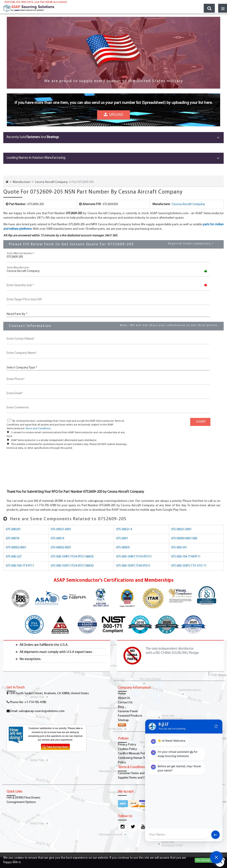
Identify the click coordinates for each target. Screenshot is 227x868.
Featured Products (130, 716)
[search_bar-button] (209, 8)
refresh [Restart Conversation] (216, 726)
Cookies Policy (127, 749)
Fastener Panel (128, 711)
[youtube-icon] (143, 827)
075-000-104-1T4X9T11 (186, 557)
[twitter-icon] (133, 827)
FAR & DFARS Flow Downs (23, 798)
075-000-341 (179, 548)
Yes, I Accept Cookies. (208, 860)
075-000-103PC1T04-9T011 (133, 566)
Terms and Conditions (38, 429)
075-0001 (122, 539)
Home (122, 694)
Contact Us (125, 703)
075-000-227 (14, 557)
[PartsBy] (108, 314)
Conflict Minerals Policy (133, 754)
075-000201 (13, 529)
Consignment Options (21, 802)
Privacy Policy (127, 745)
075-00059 (123, 548)
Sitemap (123, 720)
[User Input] (179, 834)
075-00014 (57, 539)
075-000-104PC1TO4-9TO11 (134, 557)
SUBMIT (200, 422)
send (216, 835)
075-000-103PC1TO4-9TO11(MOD (72, 566)
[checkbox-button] (9, 420)
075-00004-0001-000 (184, 539)
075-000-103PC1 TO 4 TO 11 (189, 566)
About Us (124, 698)
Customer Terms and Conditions (139, 773)
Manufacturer (22, 182)
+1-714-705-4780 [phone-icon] (35, 702)
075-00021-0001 (61, 529)
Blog (121, 707)
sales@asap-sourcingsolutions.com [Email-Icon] (42, 711)
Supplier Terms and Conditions (138, 778)
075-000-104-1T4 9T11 (20, 566)
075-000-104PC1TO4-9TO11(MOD (72, 557)
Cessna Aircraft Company (51, 182)
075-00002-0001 (16, 548)
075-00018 (12, 539)
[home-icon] (7, 182)
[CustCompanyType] (108, 367)
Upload (113, 113)
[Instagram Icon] (122, 827)
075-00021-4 (124, 529)
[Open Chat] (216, 857)
